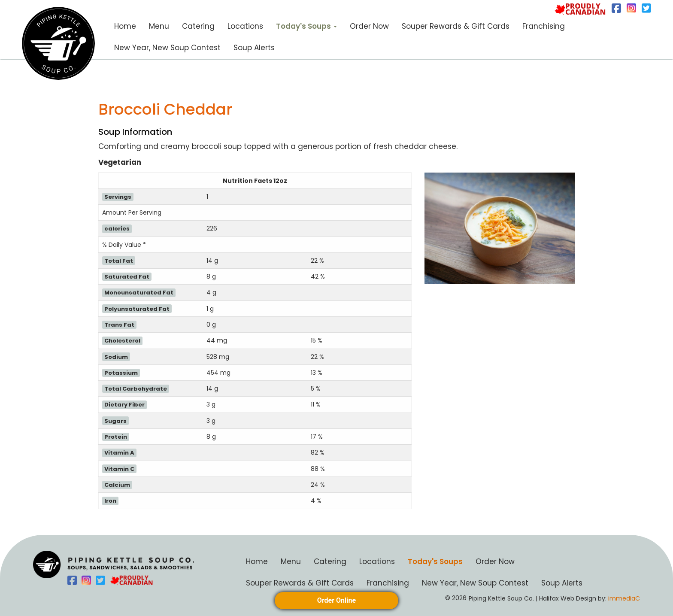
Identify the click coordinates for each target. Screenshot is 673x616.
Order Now (369, 26)
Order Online (336, 600)
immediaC (623, 598)
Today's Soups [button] (306, 26)
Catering (198, 26)
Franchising (544, 26)
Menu (159, 26)
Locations (245, 26)
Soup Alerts (254, 48)
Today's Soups (435, 561)
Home (125, 26)
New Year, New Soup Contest (167, 48)
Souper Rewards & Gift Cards (456, 26)
